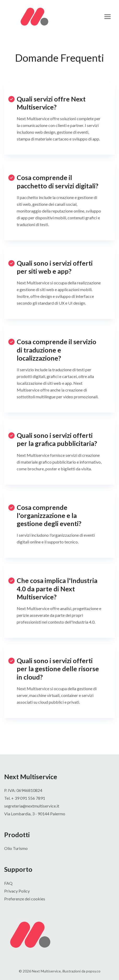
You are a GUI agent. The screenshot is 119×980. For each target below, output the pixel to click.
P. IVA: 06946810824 (23, 790)
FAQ (8, 883)
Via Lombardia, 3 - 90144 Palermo (35, 814)
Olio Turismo (16, 848)
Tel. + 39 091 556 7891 (25, 798)
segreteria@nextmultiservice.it (32, 806)
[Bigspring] (59, 935)
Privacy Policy (17, 891)
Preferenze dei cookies (25, 899)
